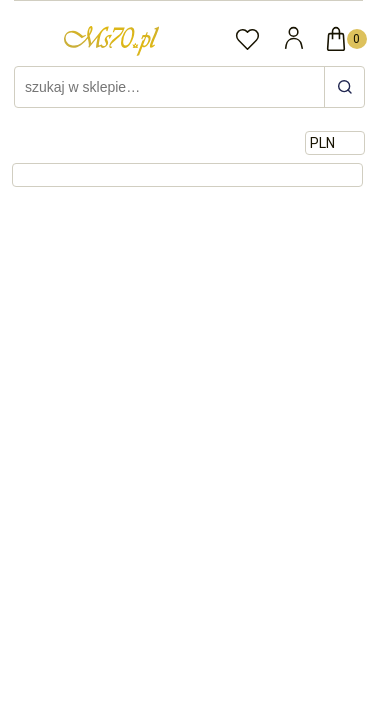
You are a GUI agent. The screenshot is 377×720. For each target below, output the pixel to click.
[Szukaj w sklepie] (172, 87)
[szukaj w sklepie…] (344, 87)
